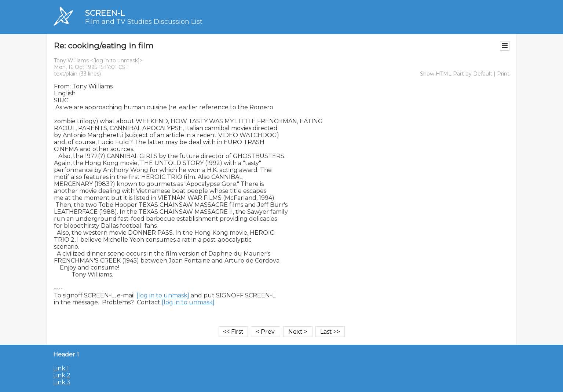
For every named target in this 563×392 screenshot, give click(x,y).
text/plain (66, 74)
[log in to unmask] (116, 61)
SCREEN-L (105, 13)
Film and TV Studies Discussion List (144, 22)
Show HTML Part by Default (456, 74)
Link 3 (62, 382)
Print (503, 74)
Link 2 (62, 375)
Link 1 (61, 368)
